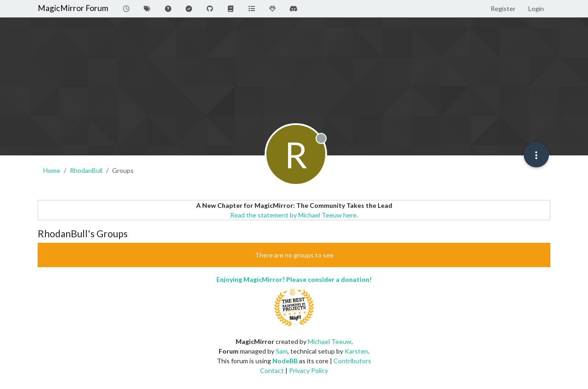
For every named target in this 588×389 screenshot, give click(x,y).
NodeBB (285, 361)
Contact (272, 370)
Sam (282, 351)
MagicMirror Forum (73, 8)
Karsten (356, 351)
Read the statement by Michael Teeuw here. (294, 215)
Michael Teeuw (330, 341)
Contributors (352, 361)
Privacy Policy (308, 370)
